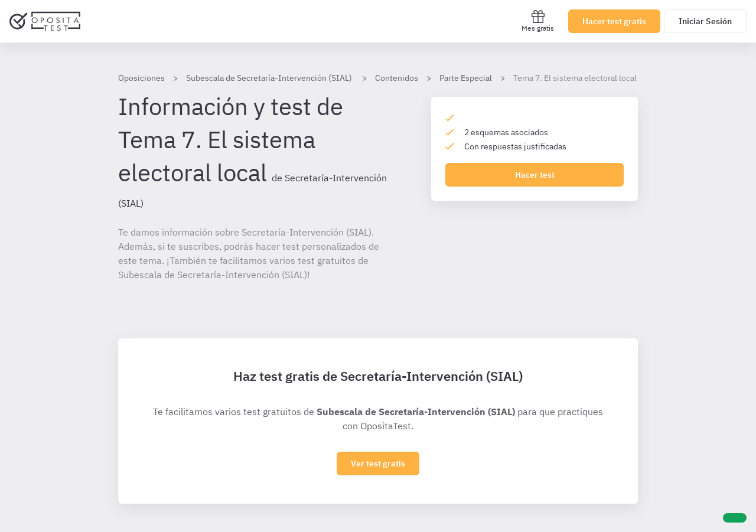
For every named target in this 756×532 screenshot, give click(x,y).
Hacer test (535, 175)
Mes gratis (538, 21)
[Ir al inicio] (45, 21)
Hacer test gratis (614, 21)
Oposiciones (141, 78)
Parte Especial (466, 78)
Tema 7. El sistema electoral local (575, 78)
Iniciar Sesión (705, 21)
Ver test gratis (378, 464)
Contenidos (397, 78)
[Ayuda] (735, 518)
